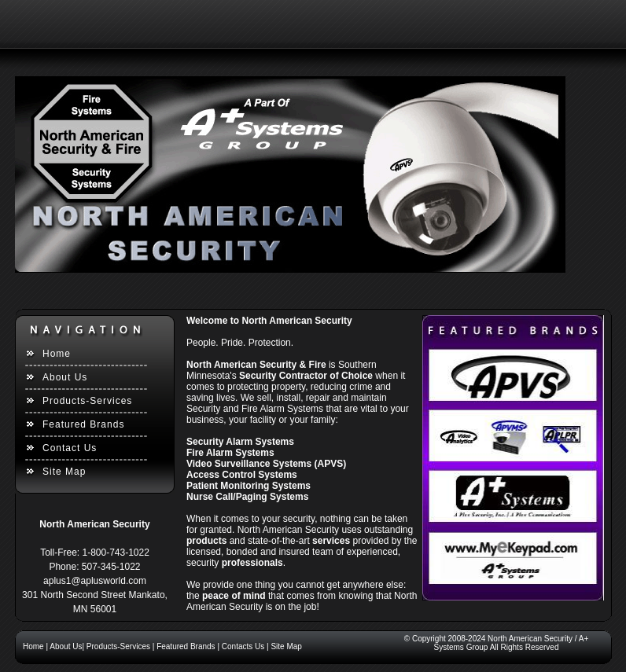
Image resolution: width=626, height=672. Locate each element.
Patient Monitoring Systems (249, 486)
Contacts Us (243, 646)
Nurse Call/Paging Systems (247, 497)
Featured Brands (83, 424)
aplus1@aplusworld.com (95, 581)
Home (57, 354)
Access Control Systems (242, 475)
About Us (65, 377)
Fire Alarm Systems (230, 453)
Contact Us (70, 448)
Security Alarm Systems (240, 442)
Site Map (64, 472)
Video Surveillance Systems (249, 464)
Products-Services (87, 401)
